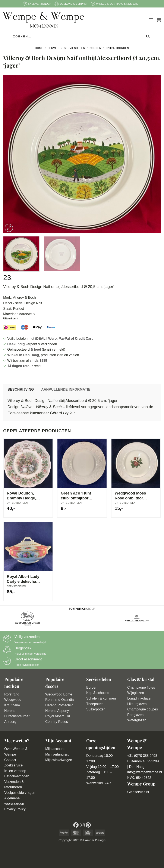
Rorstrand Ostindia (59, 700)
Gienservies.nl (138, 792)
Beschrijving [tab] (21, 389)
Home (39, 48)
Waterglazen (137, 720)
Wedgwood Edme (59, 694)
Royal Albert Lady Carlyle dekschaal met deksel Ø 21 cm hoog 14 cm (23, 579)
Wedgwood (13, 700)
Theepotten (95, 704)
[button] (151, 20)
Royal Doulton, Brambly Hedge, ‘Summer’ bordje (22, 496)
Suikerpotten (96, 709)
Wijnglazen (136, 693)
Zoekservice (13, 765)
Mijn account (55, 749)
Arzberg (10, 722)
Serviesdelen (75, 48)
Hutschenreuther (17, 716)
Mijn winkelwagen (59, 760)
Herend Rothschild (59, 705)
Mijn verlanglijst (57, 754)
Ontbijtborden (117, 48)
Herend (10, 711)
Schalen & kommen (101, 698)
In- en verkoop (15, 771)
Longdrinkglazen (140, 698)
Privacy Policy (15, 809)
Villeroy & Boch (24, 297)
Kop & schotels (98, 693)
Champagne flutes (141, 687)
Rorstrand (12, 694)
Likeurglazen (137, 704)
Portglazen (135, 715)
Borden (95, 48)
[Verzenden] (148, 37)
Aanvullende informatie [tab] (66, 389)
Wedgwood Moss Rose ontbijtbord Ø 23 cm (130, 496)
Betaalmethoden (17, 776)
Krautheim (12, 705)
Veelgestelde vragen (20, 793)
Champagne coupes (143, 709)
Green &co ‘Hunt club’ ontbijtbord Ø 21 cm (76, 496)
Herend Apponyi (57, 711)
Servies (54, 48)
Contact (10, 760)
